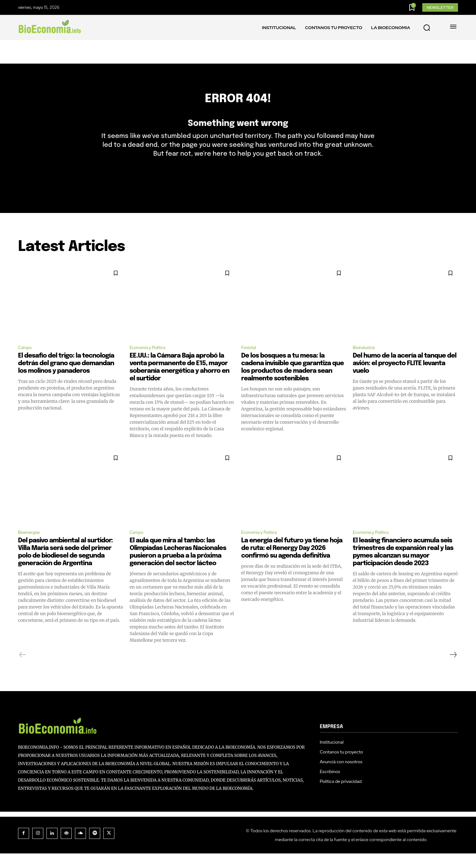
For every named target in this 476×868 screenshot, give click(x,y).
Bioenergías (31, 546)
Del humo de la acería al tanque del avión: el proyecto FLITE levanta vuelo (405, 376)
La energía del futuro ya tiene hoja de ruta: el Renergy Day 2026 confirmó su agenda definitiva (292, 563)
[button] (427, 28)
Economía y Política (151, 360)
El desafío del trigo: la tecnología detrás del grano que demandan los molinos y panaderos (66, 376)
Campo (26, 360)
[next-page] (453, 669)
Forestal (250, 360)
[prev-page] (23, 669)
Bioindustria (366, 360)
